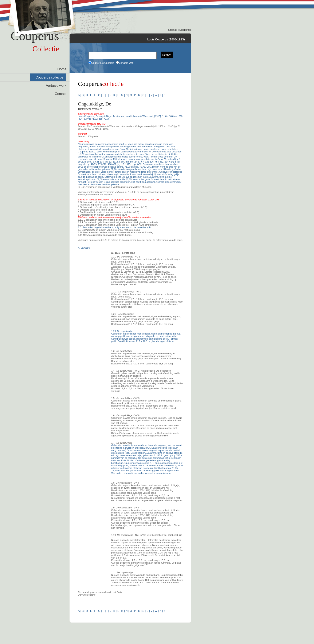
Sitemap (173, 30)
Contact (61, 94)
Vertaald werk (56, 86)
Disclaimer (185, 30)
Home (62, 69)
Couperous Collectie (101, 63)
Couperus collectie (49, 77)
